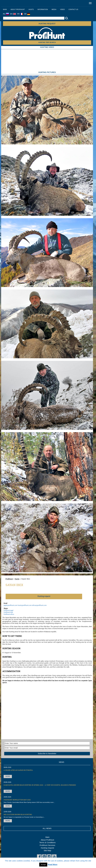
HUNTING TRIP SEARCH (47, 42)
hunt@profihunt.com (25, 605)
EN (13, 14)
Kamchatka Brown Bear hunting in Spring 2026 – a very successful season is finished (40, 785)
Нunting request (44, 596)
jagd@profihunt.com (10, 605)
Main (5, 9)
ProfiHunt (9, 579)
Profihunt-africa (9, 614)
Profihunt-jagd (8, 611)
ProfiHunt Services (47, 845)
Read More (53, 864)
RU (6, 14)
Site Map (47, 850)
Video (62, 9)
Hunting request (47, 24)
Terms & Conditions (47, 842)
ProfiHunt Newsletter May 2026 (17, 800)
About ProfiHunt (18, 9)
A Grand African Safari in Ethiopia (18, 770)
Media (54, 9)
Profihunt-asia (8, 612)
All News (47, 828)
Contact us (73, 9)
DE (27, 14)
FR (20, 14)
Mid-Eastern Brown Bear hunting (18, 814)
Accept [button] (43, 865)
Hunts (31, 9)
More (8, 776)
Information (43, 9)
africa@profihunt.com (39, 605)
